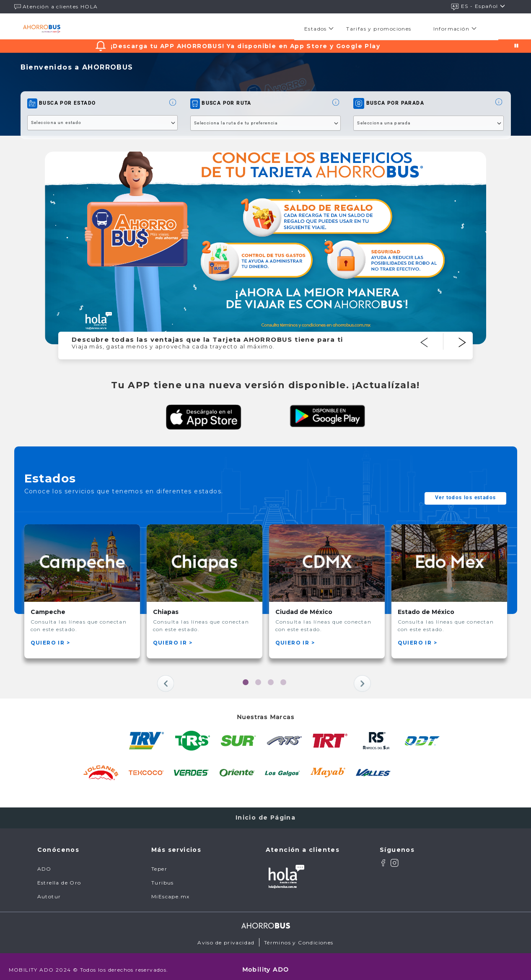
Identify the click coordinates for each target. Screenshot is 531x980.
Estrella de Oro (59, 877)
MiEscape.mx (170, 891)
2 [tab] (259, 683)
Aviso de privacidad (226, 937)
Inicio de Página (265, 812)
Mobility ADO (266, 964)
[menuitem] (321, 29)
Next (478, 333)
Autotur (49, 891)
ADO (44, 863)
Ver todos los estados (465, 498)
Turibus (163, 877)
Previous (439, 333)
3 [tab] (272, 683)
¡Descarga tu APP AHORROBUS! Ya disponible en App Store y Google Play (259, 46)
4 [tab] (285, 683)
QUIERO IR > (50, 643)
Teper (159, 863)
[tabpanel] (82, 591)
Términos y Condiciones (299, 937)
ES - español (478, 6)
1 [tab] (247, 683)
